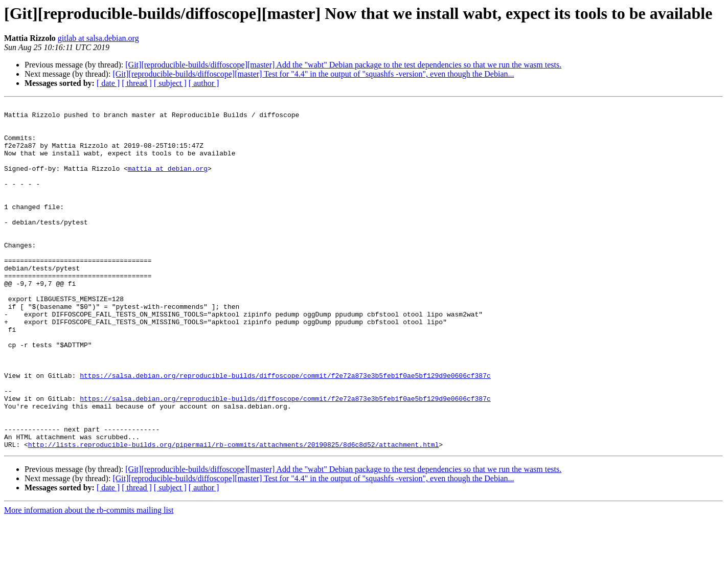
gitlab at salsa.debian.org (98, 38)
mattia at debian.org (168, 182)
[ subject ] (170, 83)
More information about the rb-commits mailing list (89, 579)
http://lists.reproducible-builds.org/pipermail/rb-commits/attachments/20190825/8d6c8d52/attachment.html (233, 513)
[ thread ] (137, 83)
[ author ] (204, 83)
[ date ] (108, 83)
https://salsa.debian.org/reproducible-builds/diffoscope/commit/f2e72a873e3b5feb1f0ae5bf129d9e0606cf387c (285, 431)
